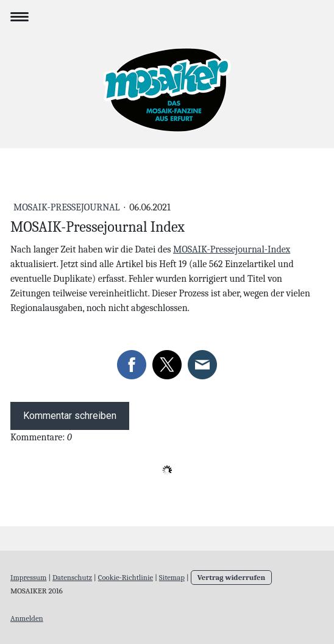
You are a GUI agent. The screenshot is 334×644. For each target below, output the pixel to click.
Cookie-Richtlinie (126, 577)
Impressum (28, 577)
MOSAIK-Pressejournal (68, 207)
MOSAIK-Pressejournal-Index (232, 249)
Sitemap (172, 577)
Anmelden (27, 618)
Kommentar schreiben (70, 416)
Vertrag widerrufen (232, 577)
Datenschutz (72, 577)
